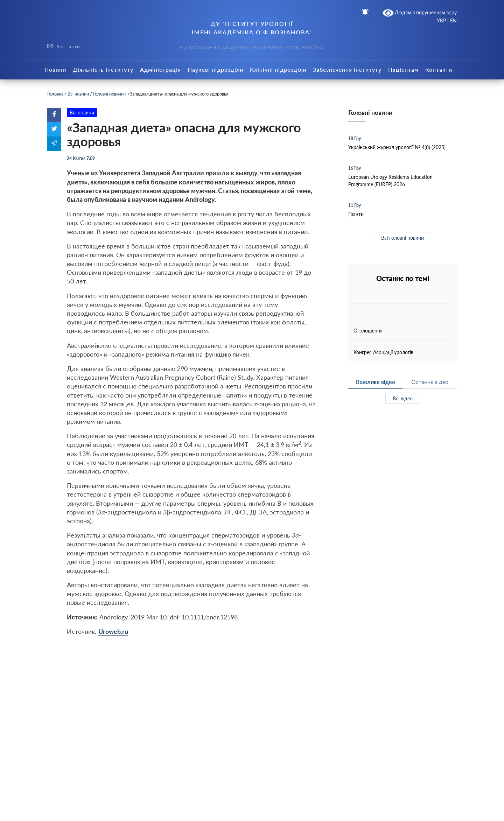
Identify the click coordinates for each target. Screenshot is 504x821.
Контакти (439, 69)
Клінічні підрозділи (278, 69)
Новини (55, 69)
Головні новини (108, 94)
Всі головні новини (402, 238)
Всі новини (78, 94)
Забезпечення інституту (347, 69)
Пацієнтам (403, 69)
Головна (55, 94)
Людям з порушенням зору (420, 13)
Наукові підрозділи (215, 69)
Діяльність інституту (103, 69)
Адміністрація (160, 69)
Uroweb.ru (113, 631)
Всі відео (403, 398)
